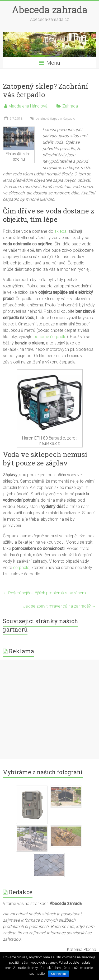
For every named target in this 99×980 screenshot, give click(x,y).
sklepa (60, 231)
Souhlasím (58, 974)
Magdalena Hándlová (28, 106)
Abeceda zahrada (50, 10)
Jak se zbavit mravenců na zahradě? (60, 606)
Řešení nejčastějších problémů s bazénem (44, 593)
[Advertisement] (49, 709)
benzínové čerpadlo (49, 119)
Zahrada (70, 106)
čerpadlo (69, 119)
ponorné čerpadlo (50, 337)
